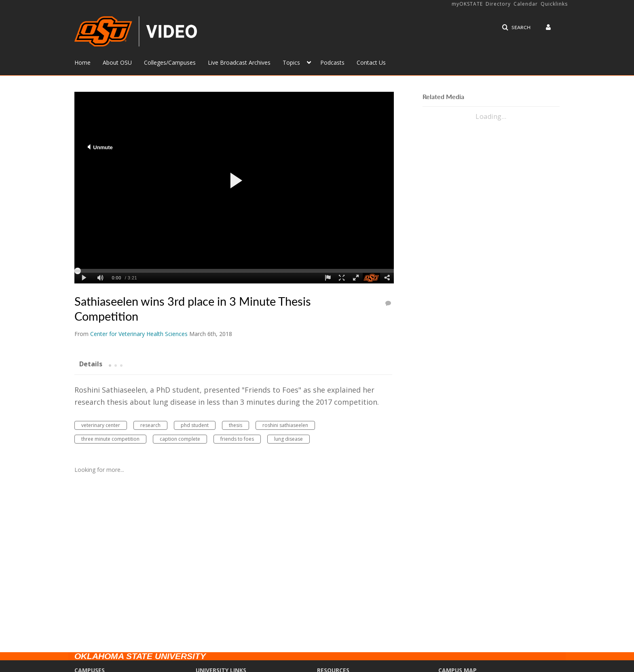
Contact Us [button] (371, 62)
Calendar (526, 4)
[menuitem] (89, 62)
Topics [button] (291, 62)
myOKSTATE (467, 4)
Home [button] (82, 62)
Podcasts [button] (332, 62)
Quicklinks (554, 4)
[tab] (91, 363)
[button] (516, 27)
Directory (498, 4)
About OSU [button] (117, 62)
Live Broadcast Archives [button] (239, 62)
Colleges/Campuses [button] (170, 62)
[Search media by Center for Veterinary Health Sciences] (139, 334)
